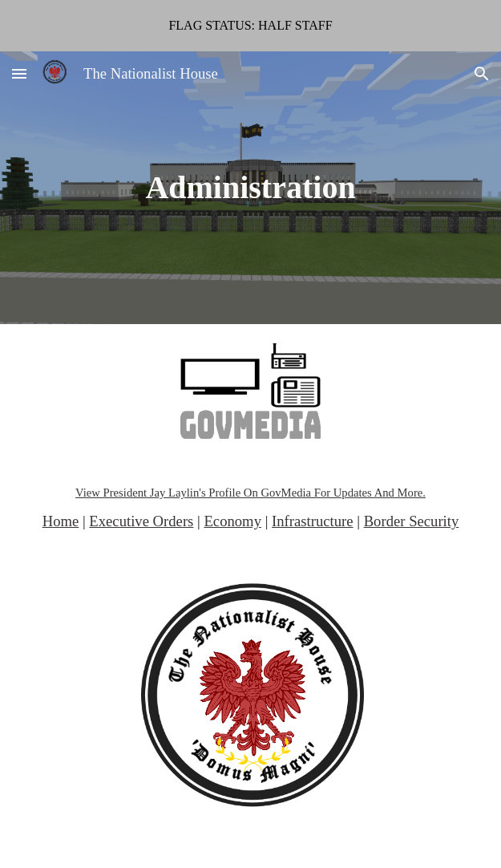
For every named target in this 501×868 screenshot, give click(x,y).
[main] (250, 187)
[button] (19, 73)
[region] (250, 26)
